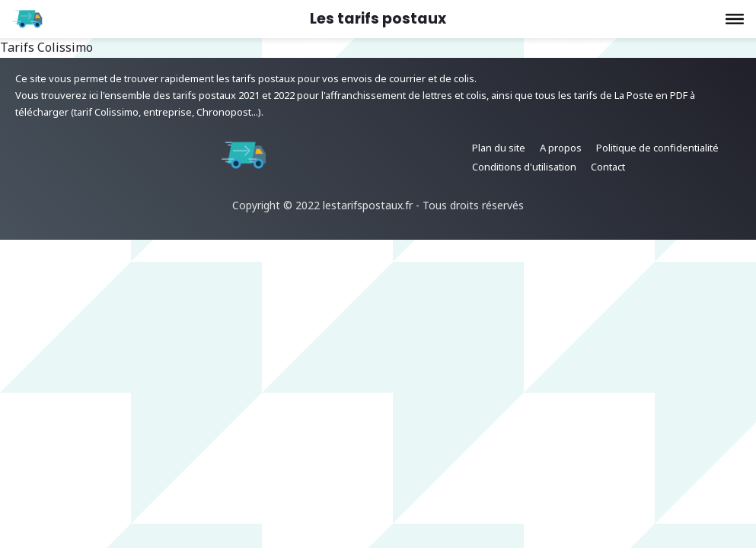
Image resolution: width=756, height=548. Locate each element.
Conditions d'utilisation (524, 167)
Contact (608, 167)
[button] (735, 19)
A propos (561, 148)
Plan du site (499, 148)
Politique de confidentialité (657, 148)
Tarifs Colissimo (46, 47)
